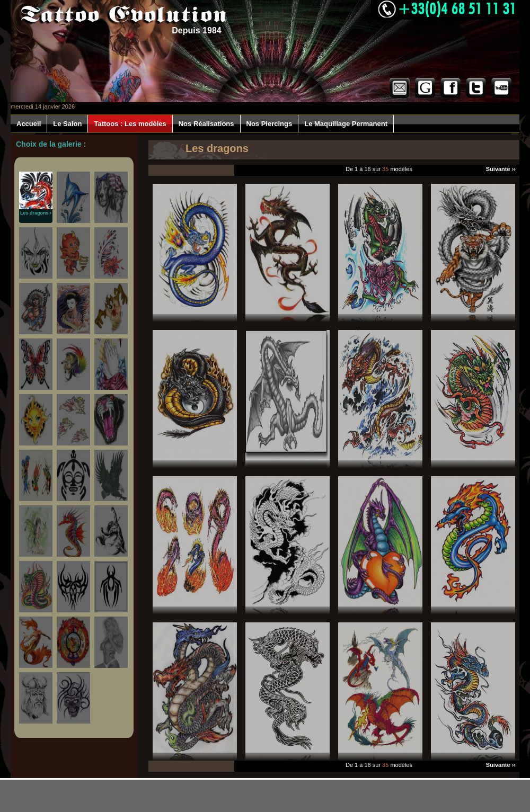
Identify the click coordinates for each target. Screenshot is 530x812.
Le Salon (67, 124)
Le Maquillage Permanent (346, 124)
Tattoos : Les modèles (130, 124)
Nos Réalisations (206, 124)
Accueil (29, 124)
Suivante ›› (501, 169)
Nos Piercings (270, 124)
